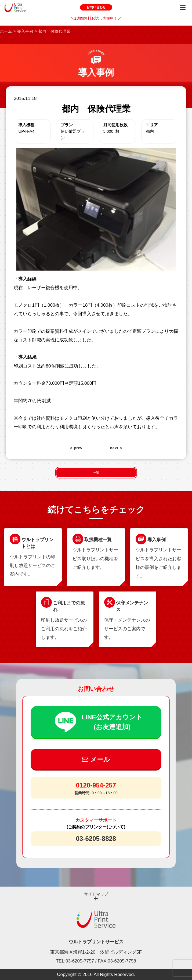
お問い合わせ (96, 7)
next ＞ (117, 448)
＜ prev (76, 448)
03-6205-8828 (96, 839)
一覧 (96, 473)
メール (96, 759)
